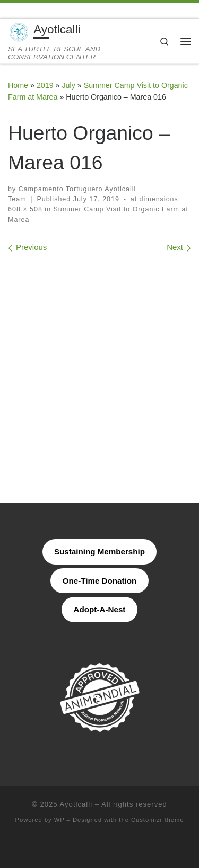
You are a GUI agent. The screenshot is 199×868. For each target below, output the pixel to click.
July (68, 85)
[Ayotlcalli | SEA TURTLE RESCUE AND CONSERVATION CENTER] (19, 32)
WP (59, 820)
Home (18, 85)
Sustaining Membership (99, 552)
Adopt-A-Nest (100, 609)
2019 (45, 85)
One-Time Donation (100, 581)
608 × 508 (25, 209)
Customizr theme (158, 820)
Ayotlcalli (76, 804)
